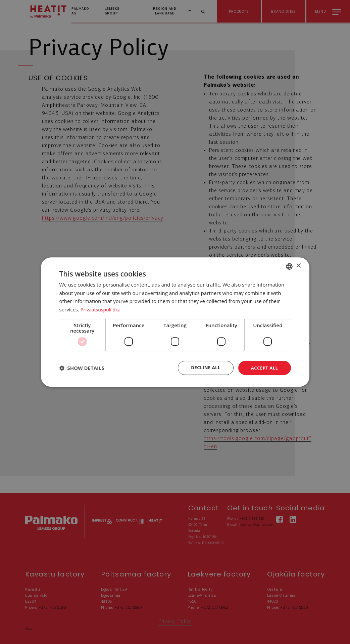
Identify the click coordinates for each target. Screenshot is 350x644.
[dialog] (175, 322)
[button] (82, 368)
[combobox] (289, 266)
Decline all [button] (203, 368)
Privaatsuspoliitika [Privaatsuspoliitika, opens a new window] (102, 309)
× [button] (298, 266)
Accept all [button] (264, 368)
